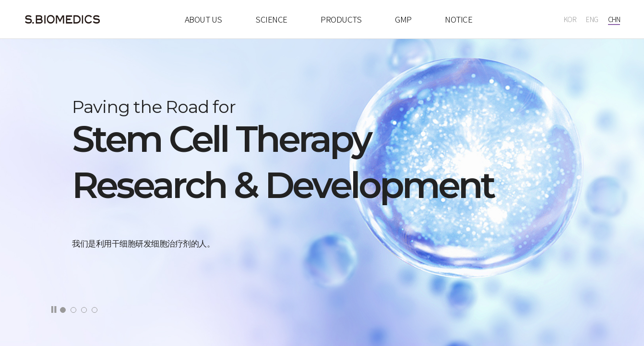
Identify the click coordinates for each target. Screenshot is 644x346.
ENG (592, 19)
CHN (614, 19)
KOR (570, 19)
